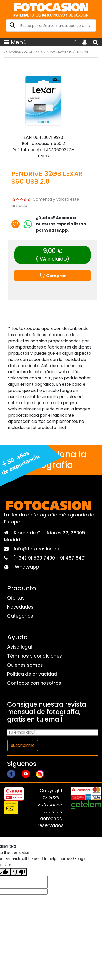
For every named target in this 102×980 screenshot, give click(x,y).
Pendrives (83, 52)
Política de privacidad (32, 674)
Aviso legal (20, 647)
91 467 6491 (73, 558)
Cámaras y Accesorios (25, 52)
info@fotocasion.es (36, 549)
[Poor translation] (19, 872)
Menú (16, 42)
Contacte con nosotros (34, 683)
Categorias (20, 616)
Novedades (20, 607)
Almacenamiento (59, 52)
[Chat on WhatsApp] (28, 224)
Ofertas (16, 598)
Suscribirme (23, 745)
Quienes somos (25, 665)
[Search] (51, 26)
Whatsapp (27, 567)
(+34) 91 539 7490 (35, 558)
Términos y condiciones (35, 656)
